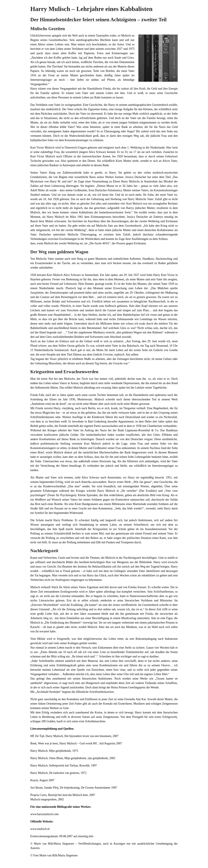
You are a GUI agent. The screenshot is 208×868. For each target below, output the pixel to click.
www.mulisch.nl (40, 829)
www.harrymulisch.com (44, 814)
